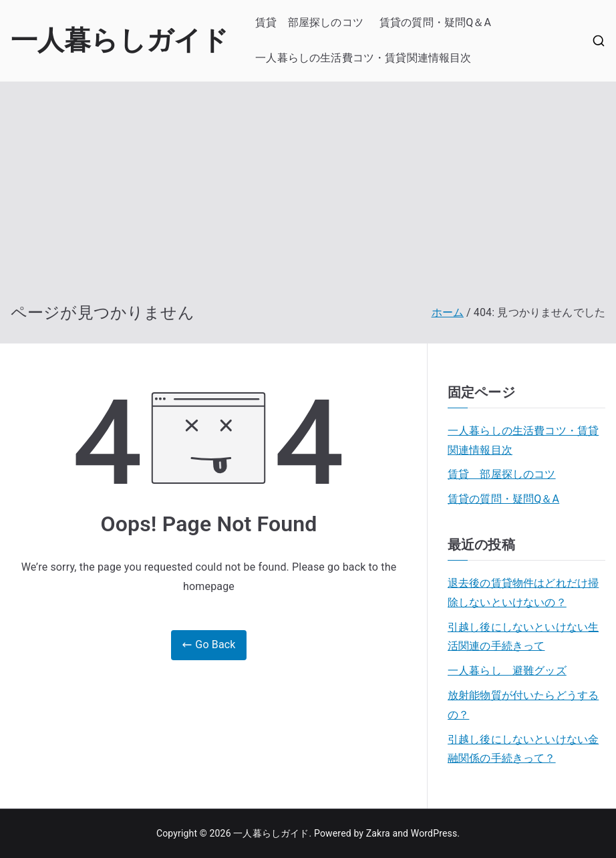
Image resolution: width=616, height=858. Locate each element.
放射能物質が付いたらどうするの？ (523, 705)
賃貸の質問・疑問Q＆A (435, 22)
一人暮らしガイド (120, 40)
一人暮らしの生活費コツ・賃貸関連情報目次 (363, 58)
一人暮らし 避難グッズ (507, 671)
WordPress (434, 833)
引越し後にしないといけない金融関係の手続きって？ (523, 749)
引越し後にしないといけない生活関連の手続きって (523, 637)
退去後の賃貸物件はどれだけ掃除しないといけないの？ (523, 593)
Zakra (378, 833)
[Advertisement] (308, 202)
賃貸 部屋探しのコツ (309, 22)
